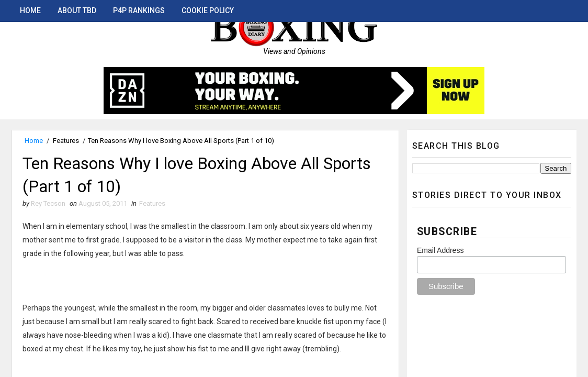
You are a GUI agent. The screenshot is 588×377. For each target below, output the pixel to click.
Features (66, 141)
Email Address (440, 250)
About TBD (77, 10)
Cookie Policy (208, 10)
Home (30, 10)
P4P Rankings (139, 10)
